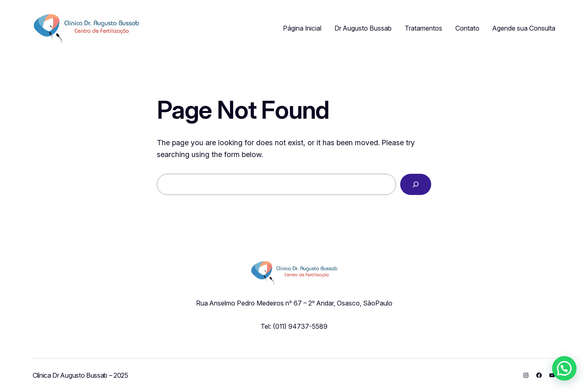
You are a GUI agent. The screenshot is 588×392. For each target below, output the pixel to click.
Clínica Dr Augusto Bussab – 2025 (80, 375)
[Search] (416, 184)
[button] (564, 368)
